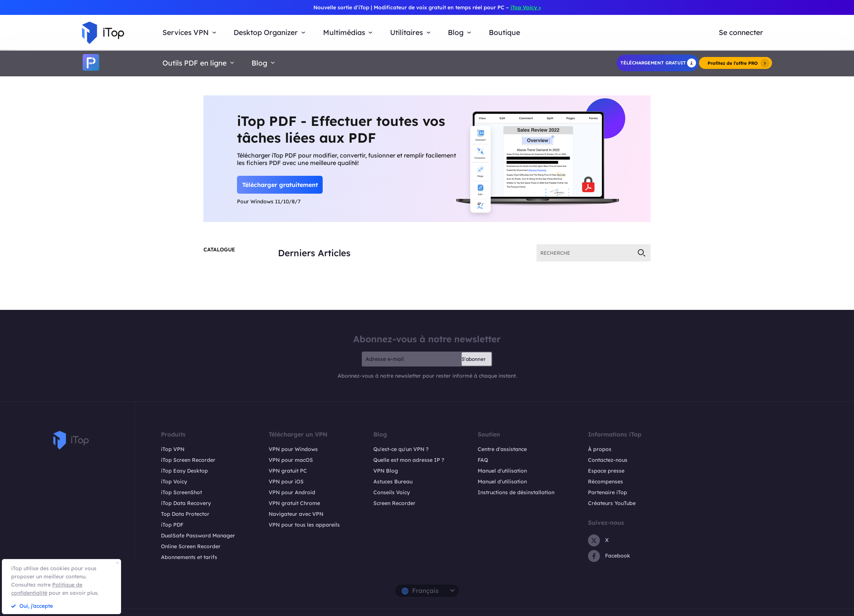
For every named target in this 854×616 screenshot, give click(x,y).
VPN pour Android (292, 492)
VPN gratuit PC (288, 471)
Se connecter (741, 32)
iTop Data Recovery (186, 503)
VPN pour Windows (293, 449)
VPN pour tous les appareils (304, 525)
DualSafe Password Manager (198, 536)
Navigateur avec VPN (296, 514)
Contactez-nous (608, 460)
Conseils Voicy (392, 492)
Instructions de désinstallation (516, 492)
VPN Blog (386, 471)
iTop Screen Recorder (188, 460)
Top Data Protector (185, 514)
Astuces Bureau (393, 482)
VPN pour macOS (291, 460)
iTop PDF (172, 525)
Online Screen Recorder (191, 546)
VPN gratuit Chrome (294, 503)
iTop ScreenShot (181, 492)
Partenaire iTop (608, 492)
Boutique (505, 32)
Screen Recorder (394, 503)
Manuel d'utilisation (502, 471)
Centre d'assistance (502, 449)
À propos (600, 449)
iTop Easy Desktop (184, 471)
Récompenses (605, 482)
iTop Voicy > (526, 7)
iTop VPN (173, 449)
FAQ (483, 460)
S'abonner (474, 359)
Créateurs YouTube (612, 503)
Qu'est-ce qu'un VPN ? (401, 449)
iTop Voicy (174, 482)
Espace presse (606, 471)
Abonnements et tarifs (189, 557)
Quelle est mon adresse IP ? (409, 460)
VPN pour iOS (286, 482)
